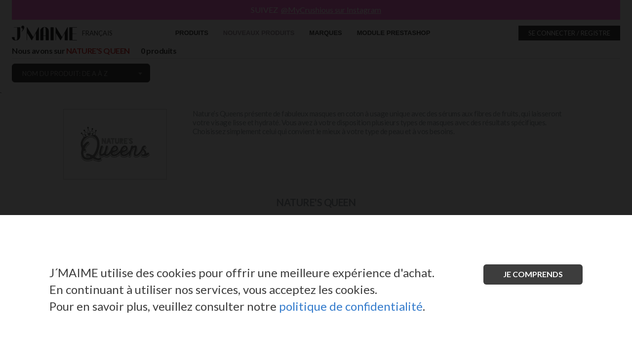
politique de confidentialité (351, 306)
